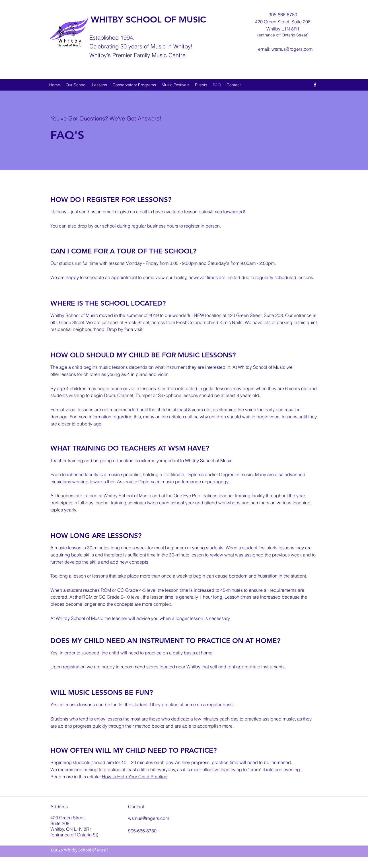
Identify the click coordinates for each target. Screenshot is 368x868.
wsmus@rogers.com (292, 49)
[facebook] (315, 85)
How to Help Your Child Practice (135, 777)
